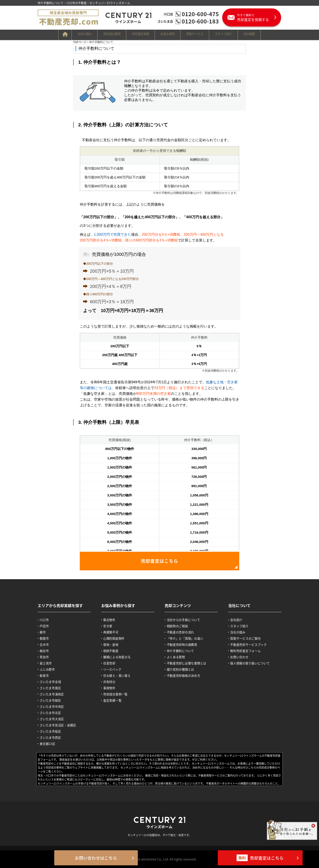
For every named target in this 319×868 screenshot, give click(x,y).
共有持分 (111, 682)
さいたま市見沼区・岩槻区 (60, 725)
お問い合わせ (241, 657)
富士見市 (47, 663)
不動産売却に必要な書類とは (189, 663)
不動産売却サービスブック (251, 644)
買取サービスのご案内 (248, 638)
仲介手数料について (182, 651)
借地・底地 (112, 644)
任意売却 (111, 663)
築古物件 (111, 620)
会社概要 (268, 35)
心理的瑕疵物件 (116, 638)
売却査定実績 (136, 35)
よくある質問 (177, 657)
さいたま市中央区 (54, 706)
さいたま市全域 (52, 682)
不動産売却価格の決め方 (186, 675)
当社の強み (69, 35)
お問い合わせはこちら (104, 858)
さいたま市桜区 (52, 731)
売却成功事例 (102, 35)
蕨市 (44, 632)
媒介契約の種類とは (182, 669)
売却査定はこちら (159, 561)
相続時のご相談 (179, 626)
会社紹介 (238, 620)
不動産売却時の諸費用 (184, 644)
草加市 (46, 657)
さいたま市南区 (52, 688)
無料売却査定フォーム (248, 651)
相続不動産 (112, 651)
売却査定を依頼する (259, 17)
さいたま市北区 (52, 713)
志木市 (46, 644)
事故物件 (111, 688)
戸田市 (46, 626)
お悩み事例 (169, 35)
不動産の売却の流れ (182, 632)
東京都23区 (49, 744)
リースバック (114, 669)
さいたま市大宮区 (54, 719)
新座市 (46, 675)
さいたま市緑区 (52, 700)
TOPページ (80, 42)
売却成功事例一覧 (117, 694)
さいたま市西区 (52, 737)
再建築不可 (112, 632)
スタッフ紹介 (236, 35)
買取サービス (202, 35)
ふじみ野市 (49, 669)
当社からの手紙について (186, 620)
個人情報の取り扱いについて (253, 663)
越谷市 (46, 651)
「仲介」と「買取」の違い (187, 638)
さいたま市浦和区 (54, 694)
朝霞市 (46, 638)
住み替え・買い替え (119, 675)
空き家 (109, 626)
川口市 (46, 620)
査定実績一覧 (114, 700)
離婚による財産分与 (119, 657)
